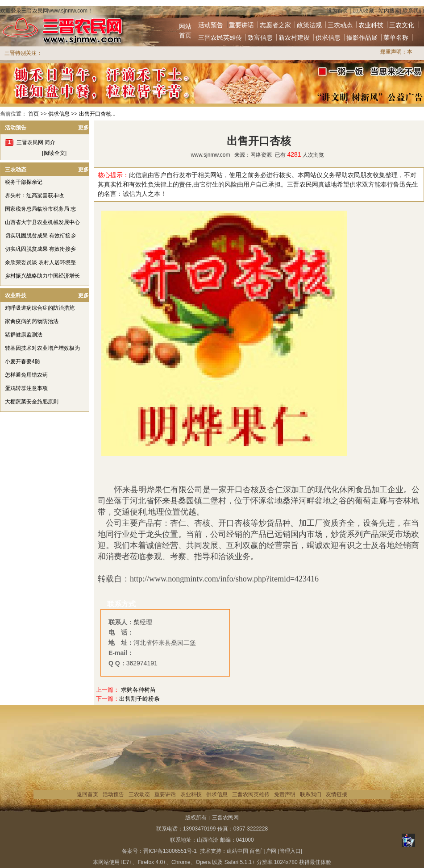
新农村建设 (294, 37)
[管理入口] (290, 851)
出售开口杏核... (97, 114)
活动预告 (211, 25)
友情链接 (337, 794)
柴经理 (143, 622)
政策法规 (309, 25)
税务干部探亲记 (24, 182)
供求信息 (328, 37)
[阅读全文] (54, 153)
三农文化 (402, 25)
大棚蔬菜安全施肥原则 (32, 402)
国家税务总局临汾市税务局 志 (40, 209)
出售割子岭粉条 (139, 699)
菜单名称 (396, 37)
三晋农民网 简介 (36, 142)
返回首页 (87, 794)
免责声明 (285, 794)
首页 (33, 114)
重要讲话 (241, 25)
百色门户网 (263, 851)
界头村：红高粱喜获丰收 (34, 195)
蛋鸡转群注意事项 (26, 388)
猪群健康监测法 (24, 335)
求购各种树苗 (138, 690)
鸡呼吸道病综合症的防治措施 (40, 308)
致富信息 (260, 37)
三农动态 (340, 25)
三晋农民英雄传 (220, 37)
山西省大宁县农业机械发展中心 (42, 222)
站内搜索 (389, 11)
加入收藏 (363, 11)
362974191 (142, 663)
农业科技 (371, 25)
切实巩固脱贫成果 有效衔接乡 (40, 236)
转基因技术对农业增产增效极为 (42, 348)
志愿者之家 (275, 25)
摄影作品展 (362, 37)
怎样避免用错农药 (26, 375)
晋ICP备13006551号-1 (170, 851)
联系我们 (413, 11)
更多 (83, 128)
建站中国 (237, 851)
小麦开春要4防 (23, 361)
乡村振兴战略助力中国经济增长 (42, 276)
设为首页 (337, 11)
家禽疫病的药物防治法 (32, 321)
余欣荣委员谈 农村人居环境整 (40, 262)
